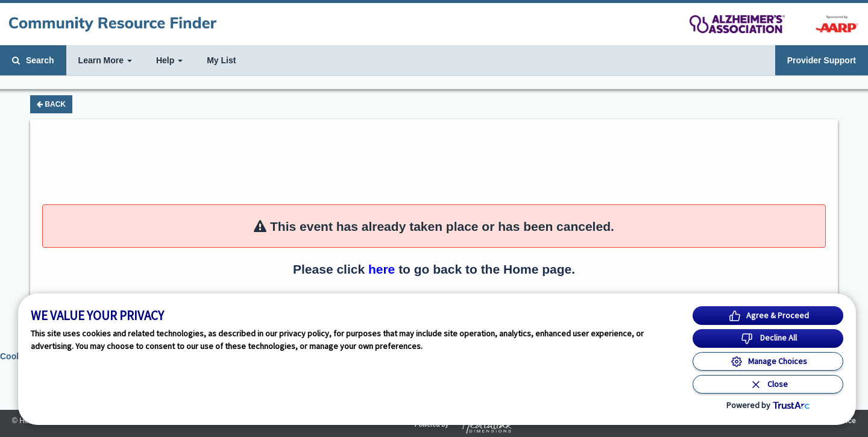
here (382, 269)
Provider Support (822, 60)
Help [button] (169, 60)
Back (51, 104)
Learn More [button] (105, 60)
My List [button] (221, 60)
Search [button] (33, 60)
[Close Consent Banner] (768, 384)
